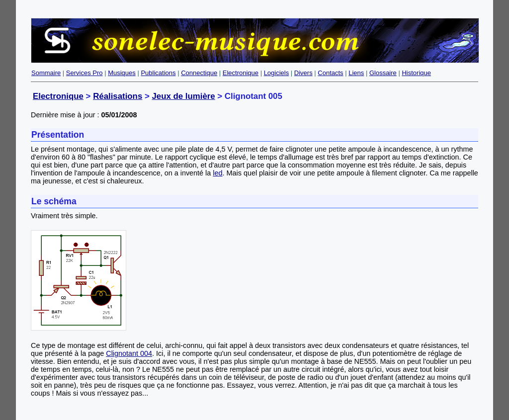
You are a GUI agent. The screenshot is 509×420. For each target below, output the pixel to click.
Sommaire (46, 73)
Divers (303, 73)
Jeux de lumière (183, 96)
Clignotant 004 (129, 353)
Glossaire (383, 73)
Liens (356, 73)
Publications (158, 73)
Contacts (330, 73)
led (217, 173)
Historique (416, 73)
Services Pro (85, 73)
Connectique (199, 73)
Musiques (122, 73)
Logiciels (277, 73)
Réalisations (118, 96)
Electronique (241, 73)
